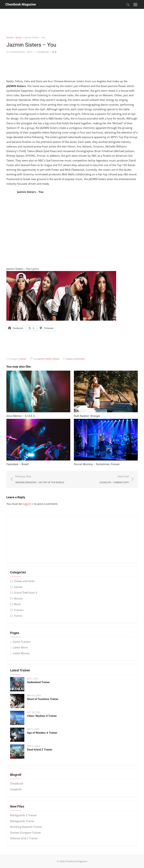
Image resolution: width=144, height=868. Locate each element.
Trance (18, 616)
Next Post (114, 480)
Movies (18, 598)
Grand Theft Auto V (25, 593)
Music (19, 37)
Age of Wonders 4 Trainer (42, 733)
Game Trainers (22, 642)
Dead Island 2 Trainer (40, 750)
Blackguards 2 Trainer (23, 815)
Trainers (19, 610)
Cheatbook (17, 783)
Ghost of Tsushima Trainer (43, 699)
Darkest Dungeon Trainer (25, 833)
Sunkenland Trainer (38, 682)
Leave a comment (75, 359)
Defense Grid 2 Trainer (24, 838)
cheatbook (43, 52)
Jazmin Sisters (45, 359)
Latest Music (20, 647)
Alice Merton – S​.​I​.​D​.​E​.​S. (21, 416)
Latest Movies (21, 653)
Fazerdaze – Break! (18, 464)
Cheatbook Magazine (21, 4)
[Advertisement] (72, 17)
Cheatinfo (16, 789)
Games (18, 587)
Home (10, 37)
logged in (28, 504)
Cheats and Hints (24, 581)
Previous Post (40, 480)
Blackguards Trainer (22, 821)
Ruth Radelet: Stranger (87, 416)
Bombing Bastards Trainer (26, 827)
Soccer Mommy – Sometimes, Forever (97, 464)
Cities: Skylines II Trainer (42, 716)
